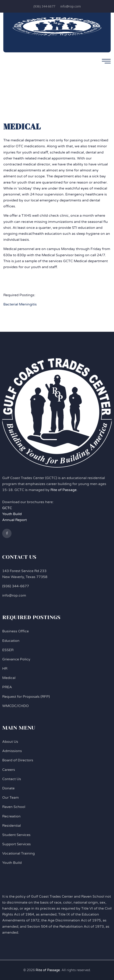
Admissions (12, 751)
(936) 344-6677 (44, 6)
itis (34, 304)
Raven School (14, 807)
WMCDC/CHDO (15, 706)
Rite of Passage (64, 490)
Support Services (16, 844)
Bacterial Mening (18, 304)
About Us (10, 742)
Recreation (11, 816)
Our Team (11, 798)
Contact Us (12, 779)
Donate (8, 788)
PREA (7, 687)
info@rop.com (71, 6)
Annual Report (14, 520)
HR (5, 669)
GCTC (7, 508)
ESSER (8, 650)
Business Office (15, 631)
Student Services (16, 835)
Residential (12, 826)
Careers (9, 770)
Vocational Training (18, 853)
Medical (9, 678)
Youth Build (12, 514)
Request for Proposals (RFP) (26, 697)
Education (11, 641)
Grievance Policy (16, 659)
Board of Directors (18, 760)
